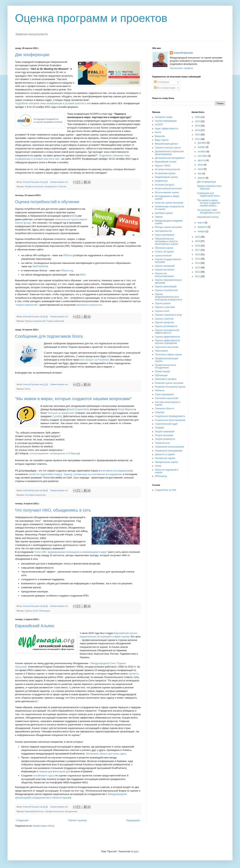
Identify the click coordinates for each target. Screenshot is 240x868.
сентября (203, 156)
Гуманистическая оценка (168, 148)
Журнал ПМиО (163, 166)
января (202, 231)
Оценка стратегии (164, 319)
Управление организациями (169, 447)
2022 (198, 135)
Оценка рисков (163, 303)
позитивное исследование (115, 471)
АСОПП (159, 125)
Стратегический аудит (166, 424)
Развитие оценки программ (169, 383)
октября (202, 152)
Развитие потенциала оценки (170, 387)
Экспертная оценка (165, 458)
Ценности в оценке (165, 454)
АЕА (73, 216)
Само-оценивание (164, 394)
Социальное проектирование (170, 420)
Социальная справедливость (170, 416)
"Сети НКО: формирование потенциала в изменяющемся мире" (71, 552)
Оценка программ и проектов (91, 18)
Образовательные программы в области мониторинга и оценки (166, 241)
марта (201, 223)
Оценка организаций (166, 287)
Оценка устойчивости (166, 326)
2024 (198, 126)
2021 (198, 139)
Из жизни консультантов (167, 169)
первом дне (46, 771)
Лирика (159, 217)
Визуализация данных (166, 144)
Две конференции (32, 55)
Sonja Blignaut (126, 409)
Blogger (135, 852)
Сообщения (162, 82)
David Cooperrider (78, 409)
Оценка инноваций (165, 266)
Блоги (27, 389)
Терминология (162, 443)
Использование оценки (167, 192)
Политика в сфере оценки (168, 355)
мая (200, 174)
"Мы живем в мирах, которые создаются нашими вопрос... (209, 203)
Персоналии (161, 351)
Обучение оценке (164, 248)
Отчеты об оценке (164, 252)
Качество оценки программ (169, 203)
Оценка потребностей (35, 321)
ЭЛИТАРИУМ (40, 266)
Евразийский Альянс (35, 626)
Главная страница (77, 820)
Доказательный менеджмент (170, 158)
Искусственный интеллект (169, 189)
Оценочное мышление (167, 347)
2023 (198, 130)
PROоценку (161, 476)
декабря (202, 143)
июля (201, 165)
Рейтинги (160, 391)
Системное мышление (35, 495)
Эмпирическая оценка (166, 462)
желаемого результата (89, 305)
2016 (198, 254)
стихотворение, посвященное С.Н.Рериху (54, 453)
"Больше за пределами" (61, 413)
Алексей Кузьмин (183, 53)
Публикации (44, 611)
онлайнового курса (44, 776)
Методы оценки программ (168, 227)
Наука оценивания (165, 235)
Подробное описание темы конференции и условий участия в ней (53, 103)
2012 (198, 272)
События (62, 186)
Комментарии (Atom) (44, 826)
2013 (198, 268)
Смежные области (164, 409)
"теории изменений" (26, 305)
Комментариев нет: (60, 182)
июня (201, 169)
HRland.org (67, 271)
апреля (202, 178)
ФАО (83, 275)
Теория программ (164, 435)
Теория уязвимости (165, 439)
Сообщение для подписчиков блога (49, 336)
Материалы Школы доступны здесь (106, 754)
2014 (198, 263)
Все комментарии (165, 88)
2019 (198, 241)
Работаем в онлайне (166, 379)
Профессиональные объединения (41, 186)
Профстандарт (163, 371)
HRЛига (68, 255)
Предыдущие (133, 820)
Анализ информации (166, 121)
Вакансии (160, 136)
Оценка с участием (165, 307)
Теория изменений (55, 321)
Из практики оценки (165, 173)
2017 (198, 250)
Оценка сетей (31, 611)
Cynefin (57, 416)
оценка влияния (163, 256)
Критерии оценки (164, 213)
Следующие (22, 820)
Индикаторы (161, 181)
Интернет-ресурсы (165, 185)
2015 (198, 259)
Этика (158, 466)
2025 (198, 121)
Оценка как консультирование (164, 275)
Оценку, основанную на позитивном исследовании (93, 474)
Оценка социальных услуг (169, 315)
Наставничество (163, 231)
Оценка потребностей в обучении (47, 202)
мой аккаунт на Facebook (94, 360)
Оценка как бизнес (165, 270)
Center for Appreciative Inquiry (45, 474)
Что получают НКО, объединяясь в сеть (53, 510)
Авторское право (164, 117)
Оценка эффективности (167, 337)
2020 (198, 237)
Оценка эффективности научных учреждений (167, 342)
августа (202, 160)
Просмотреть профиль (182, 68)
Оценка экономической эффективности (167, 331)
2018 (198, 246)
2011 (198, 276)
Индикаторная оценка (166, 177)
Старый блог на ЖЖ (166, 490)
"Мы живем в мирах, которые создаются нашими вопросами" (73, 399)
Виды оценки (162, 140)
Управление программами (169, 451)
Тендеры (160, 428)
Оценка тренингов (164, 323)
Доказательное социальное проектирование (169, 153)
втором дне (64, 771)
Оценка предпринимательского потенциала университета (168, 297)
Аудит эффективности (167, 129)
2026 (198, 117)
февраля (203, 227)
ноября (202, 147)
